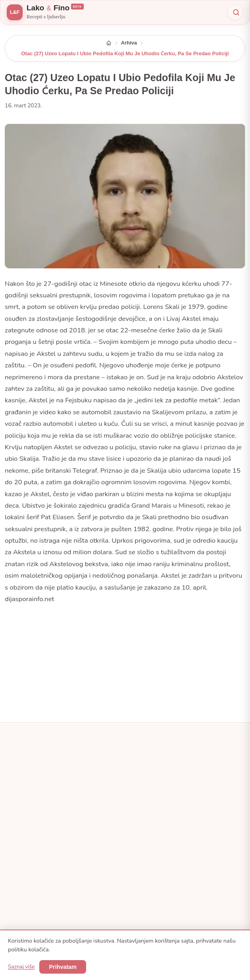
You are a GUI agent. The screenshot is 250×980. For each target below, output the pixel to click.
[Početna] (109, 43)
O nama (25, 840)
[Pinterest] (58, 802)
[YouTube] (75, 802)
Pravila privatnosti (37, 864)
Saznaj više (21, 967)
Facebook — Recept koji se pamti (169, 840)
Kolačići (25, 887)
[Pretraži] (235, 12)
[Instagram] (40, 802)
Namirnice (143, 864)
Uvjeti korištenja (34, 876)
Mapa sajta (28, 899)
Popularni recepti (151, 852)
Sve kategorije (148, 760)
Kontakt (25, 852)
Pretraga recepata (152, 876)
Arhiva (129, 43)
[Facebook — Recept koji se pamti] (23, 802)
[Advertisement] (125, 660)
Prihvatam (63, 967)
